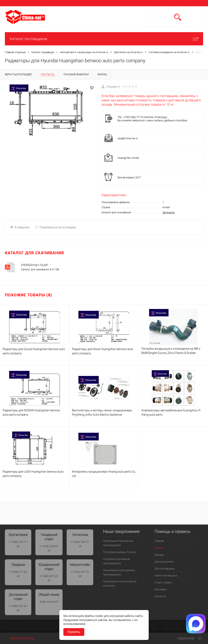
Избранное (187, 639)
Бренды (159, 555)
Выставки (161, 589)
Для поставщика (165, 569)
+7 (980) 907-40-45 (49, 578)
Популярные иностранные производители (119, 572)
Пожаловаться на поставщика (56, 227)
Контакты (160, 596)
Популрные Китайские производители (116, 561)
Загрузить (169, 212)
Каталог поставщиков (104, 39)
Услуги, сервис (163, 582)
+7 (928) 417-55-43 (18, 574)
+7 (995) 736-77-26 (18, 544)
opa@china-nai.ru (128, 138)
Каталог (159, 548)
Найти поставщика (166, 576)
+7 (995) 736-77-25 (80, 544)
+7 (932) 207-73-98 (80, 574)
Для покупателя (164, 562)
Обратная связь (20, 639)
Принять (74, 632)
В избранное (20, 227)
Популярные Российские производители (118, 543)
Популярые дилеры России (119, 552)
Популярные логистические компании (120, 584)
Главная (159, 541)
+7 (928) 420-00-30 (49, 548)
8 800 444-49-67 (49, 602)
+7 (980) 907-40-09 (18, 608)
